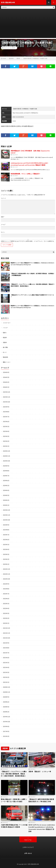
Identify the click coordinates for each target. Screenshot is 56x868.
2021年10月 (6, 638)
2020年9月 (6, 697)
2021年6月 (6, 658)
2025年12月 (6, 392)
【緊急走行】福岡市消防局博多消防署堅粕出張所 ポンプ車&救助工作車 (41, 800)
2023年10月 (6, 520)
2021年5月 (6, 663)
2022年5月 (6, 604)
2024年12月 (6, 451)
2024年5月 (6, 486)
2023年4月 (6, 549)
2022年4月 (6, 608)
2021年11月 (6, 633)
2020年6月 (6, 702)
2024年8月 (6, 471)
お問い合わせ (28, 853)
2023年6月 (6, 540)
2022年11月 (6, 574)
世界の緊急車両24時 (33, 864)
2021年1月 (6, 682)
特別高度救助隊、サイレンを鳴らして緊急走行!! (25, 174)
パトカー (5, 328)
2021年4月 (6, 667)
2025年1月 (6, 446)
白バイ (5, 352)
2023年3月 (6, 554)
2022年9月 (6, 584)
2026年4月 (6, 372)
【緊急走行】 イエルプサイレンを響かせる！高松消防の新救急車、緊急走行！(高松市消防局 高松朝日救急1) (14, 774)
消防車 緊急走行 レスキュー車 (40, 771)
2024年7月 (6, 476)
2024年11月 (6, 456)
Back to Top (28, 840)
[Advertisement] (28, 24)
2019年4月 (6, 726)
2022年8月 (6, 589)
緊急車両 (5, 357)
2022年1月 (6, 623)
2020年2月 (6, 712)
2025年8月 (6, 412)
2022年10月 (6, 579)
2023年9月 (6, 525)
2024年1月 (6, 505)
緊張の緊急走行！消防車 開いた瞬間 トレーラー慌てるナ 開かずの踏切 (14, 800)
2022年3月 (6, 613)
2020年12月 (6, 687)
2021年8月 (6, 648)
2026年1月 (6, 387)
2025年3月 (6, 436)
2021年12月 (6, 628)
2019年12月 (6, 717)
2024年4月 (6, 490)
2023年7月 (6, 535)
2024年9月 (6, 466)
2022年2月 (6, 618)
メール (3, 225)
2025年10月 (6, 402)
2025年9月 (6, 407)
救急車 (5, 337)
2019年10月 (6, 722)
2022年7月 (6, 594)
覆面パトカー (7, 362)
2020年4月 (6, 707)
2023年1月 (6, 564)
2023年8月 (6, 530)
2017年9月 (6, 731)
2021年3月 (6, 672)
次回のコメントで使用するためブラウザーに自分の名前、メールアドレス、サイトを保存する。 (28, 241)
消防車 (13, 48)
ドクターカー (7, 323)
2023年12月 (6, 510)
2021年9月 (6, 643)
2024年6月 (6, 481)
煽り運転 (5, 347)
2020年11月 (6, 692)
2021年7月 (6, 653)
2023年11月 (6, 515)
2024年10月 (6, 461)
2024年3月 (6, 495)
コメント (3, 198)
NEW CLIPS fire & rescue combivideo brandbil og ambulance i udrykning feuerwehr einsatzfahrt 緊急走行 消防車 (42, 828)
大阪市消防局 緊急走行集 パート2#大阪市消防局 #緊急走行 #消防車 (14, 826)
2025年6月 (6, 422)
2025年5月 (6, 427)
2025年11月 (6, 397)
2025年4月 (6, 431)
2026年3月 (6, 377)
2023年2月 (6, 559)
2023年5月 (6, 545)
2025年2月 (6, 441)
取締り (5, 333)
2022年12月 (6, 569)
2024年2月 (6, 500)
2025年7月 (6, 417)
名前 (3, 217)
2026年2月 (6, 382)
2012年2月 (6, 736)
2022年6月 (6, 599)
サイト (3, 232)
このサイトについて (28, 847)
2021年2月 (6, 677)
